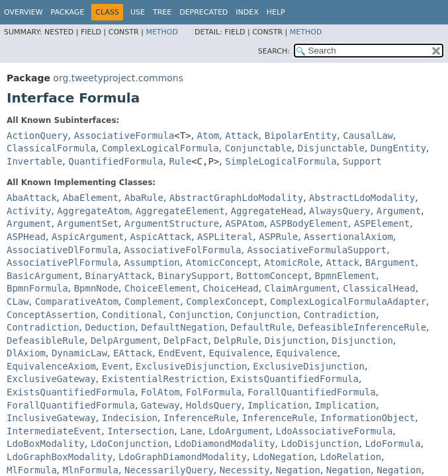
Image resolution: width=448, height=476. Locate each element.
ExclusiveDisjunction (192, 366)
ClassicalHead (379, 288)
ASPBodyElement (309, 223)
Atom (208, 136)
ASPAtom (245, 223)
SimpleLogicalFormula (281, 161)
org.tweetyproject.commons (118, 78)
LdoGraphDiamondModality (183, 457)
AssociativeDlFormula (63, 250)
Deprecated (203, 12)
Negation (298, 470)
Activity (29, 211)
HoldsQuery (214, 405)
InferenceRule (200, 418)
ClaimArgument (301, 288)
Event (116, 366)
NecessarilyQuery (169, 470)
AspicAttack (160, 237)
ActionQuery (37, 136)
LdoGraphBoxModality (60, 457)
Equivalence (239, 353)
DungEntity (398, 148)
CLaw (18, 301)
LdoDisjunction (320, 444)
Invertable (34, 161)
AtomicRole (292, 262)
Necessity (245, 470)
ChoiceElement (161, 288)
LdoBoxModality (46, 444)
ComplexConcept (225, 301)
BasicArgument (43, 276)
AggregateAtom (93, 211)
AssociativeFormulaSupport (317, 250)
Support (362, 161)
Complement (152, 301)
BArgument (390, 262)
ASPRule (278, 237)
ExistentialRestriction (163, 379)
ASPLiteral (225, 237)
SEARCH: (274, 51)
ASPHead (26, 237)
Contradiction (340, 315)
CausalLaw (368, 136)
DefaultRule (262, 327)
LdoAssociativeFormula (335, 431)
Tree (162, 12)
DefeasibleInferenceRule (362, 327)
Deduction (110, 327)
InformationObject (368, 418)
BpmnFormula (37, 288)
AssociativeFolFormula (182, 250)
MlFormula (32, 470)
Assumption (152, 262)
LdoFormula (392, 444)
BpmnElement (346, 276)
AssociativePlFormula (63, 262)
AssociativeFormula (124, 136)
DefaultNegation (183, 327)
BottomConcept (273, 276)
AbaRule (144, 198)
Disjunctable (331, 148)
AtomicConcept (222, 262)
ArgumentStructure (172, 223)
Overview (23, 12)
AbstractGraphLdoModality (236, 198)
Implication (278, 405)
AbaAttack (32, 198)
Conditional (133, 315)
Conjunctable (258, 148)
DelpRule (236, 340)
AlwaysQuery (340, 211)
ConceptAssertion (51, 315)
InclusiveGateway (51, 418)
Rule (180, 161)
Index (247, 12)
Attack (242, 136)
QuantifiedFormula (115, 161)
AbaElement (91, 198)
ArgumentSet (88, 223)
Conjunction (200, 315)
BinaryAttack (118, 276)
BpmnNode (96, 288)
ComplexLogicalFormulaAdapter (348, 301)
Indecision (130, 418)
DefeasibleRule (46, 340)
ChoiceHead (230, 288)
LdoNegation (284, 457)
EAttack (133, 353)
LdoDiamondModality (225, 444)
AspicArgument (88, 237)
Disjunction (295, 340)
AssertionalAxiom (348, 237)
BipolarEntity (301, 136)
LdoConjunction (130, 444)
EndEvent (180, 353)
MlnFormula (91, 470)
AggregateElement (180, 211)
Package (68, 12)
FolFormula (214, 392)
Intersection (141, 431)
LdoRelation (350, 457)
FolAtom (160, 392)
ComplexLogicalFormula (160, 148)
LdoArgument (239, 431)
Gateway (160, 405)
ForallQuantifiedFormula (312, 392)
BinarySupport (195, 276)
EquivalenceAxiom (51, 366)
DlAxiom (26, 353)
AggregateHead (267, 211)
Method (162, 32)
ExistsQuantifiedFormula (294, 379)
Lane (191, 431)
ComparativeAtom (77, 301)
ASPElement (382, 223)
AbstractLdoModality (362, 198)
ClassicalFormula (51, 148)
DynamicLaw (79, 353)
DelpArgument (124, 340)
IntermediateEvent (54, 431)
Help (276, 12)
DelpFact (186, 340)
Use (138, 12)
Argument (399, 211)
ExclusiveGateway (51, 379)
